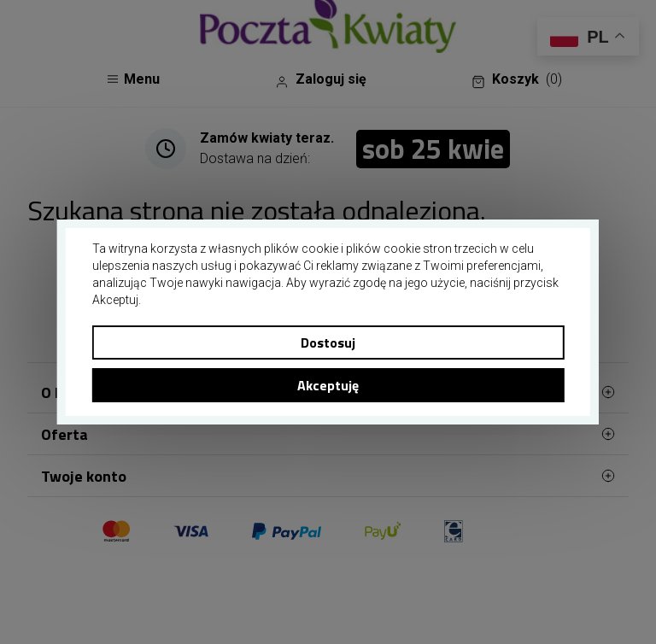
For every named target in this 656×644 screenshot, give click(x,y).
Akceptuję (328, 385)
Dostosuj (328, 342)
